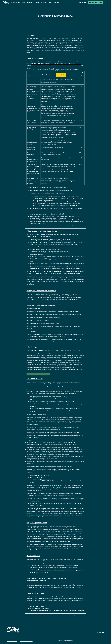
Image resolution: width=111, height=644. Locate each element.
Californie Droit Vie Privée (26, 641)
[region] (56, 72)
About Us (56, 2)
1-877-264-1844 (44, 476)
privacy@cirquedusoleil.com (45, 479)
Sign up (43, 2)
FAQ (49, 2)
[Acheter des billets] (95, 2)
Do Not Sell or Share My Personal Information (38, 374)
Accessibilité (10, 638)
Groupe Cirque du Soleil (69, 640)
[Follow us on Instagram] (82, 2)
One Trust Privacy (39, 477)
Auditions (30, 2)
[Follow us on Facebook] (80, 2)
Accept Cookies (61, 75)
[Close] (79, 66)
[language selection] (108, 2)
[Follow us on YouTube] (85, 2)
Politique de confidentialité (41, 638)
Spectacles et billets (18, 2)
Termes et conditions (12, 641)
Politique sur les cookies (25, 638)
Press (37, 2)
